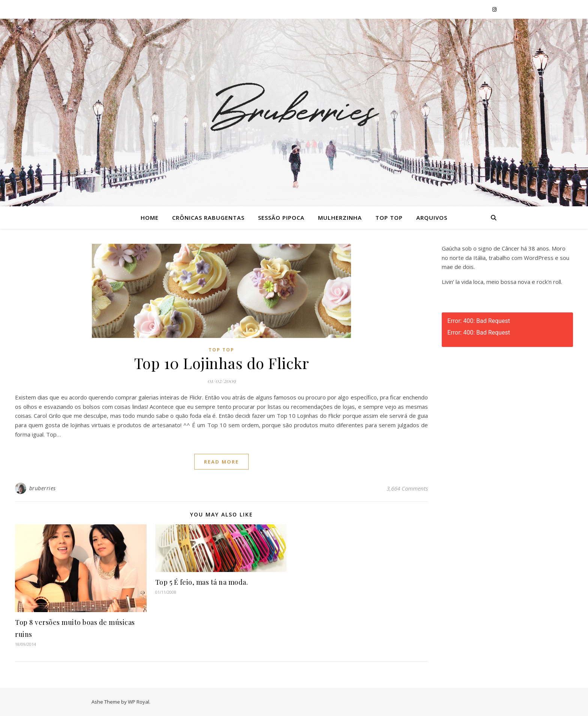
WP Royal (139, 702)
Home (150, 218)
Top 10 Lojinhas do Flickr (222, 363)
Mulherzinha (340, 218)
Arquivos (432, 218)
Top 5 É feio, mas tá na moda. (202, 582)
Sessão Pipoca (281, 218)
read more (221, 462)
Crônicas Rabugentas (208, 218)
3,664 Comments (407, 488)
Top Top (389, 218)
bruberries (43, 488)
